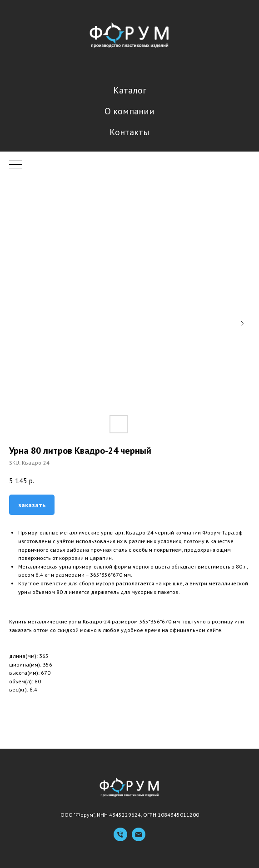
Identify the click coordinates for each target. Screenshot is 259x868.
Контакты (129, 132)
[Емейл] (139, 839)
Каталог (130, 90)
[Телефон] (120, 839)
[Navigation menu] (15, 165)
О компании (129, 111)
